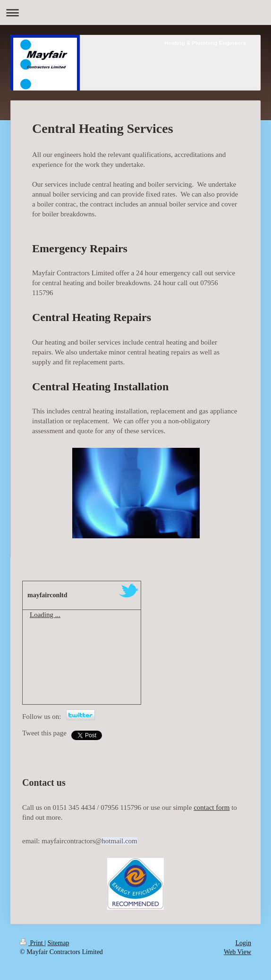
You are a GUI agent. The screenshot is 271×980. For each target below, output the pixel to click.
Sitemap (59, 943)
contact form (212, 807)
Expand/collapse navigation (135, 12)
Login (243, 943)
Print (32, 943)
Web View (237, 952)
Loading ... (45, 615)
